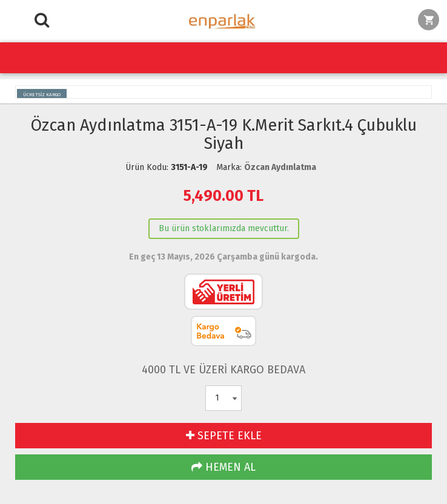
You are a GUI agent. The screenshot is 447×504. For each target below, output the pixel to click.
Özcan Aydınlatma (280, 167)
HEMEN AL (223, 467)
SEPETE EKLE (224, 436)
